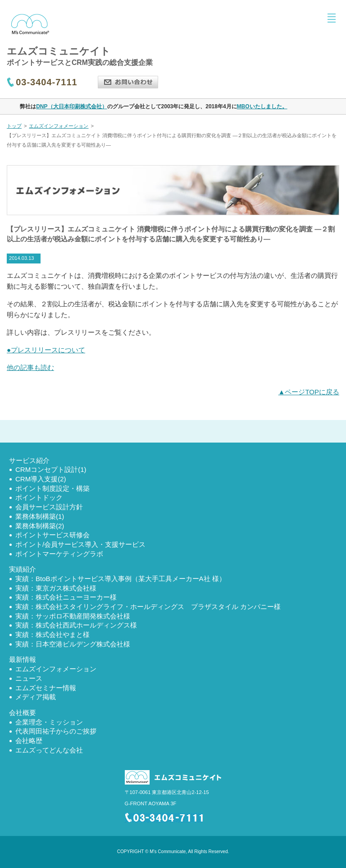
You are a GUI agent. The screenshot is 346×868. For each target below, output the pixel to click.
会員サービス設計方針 (49, 507)
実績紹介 (23, 569)
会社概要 (23, 713)
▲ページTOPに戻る (309, 392)
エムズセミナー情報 (46, 688)
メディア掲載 (36, 697)
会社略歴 (29, 741)
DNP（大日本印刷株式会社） (71, 106)
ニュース (29, 678)
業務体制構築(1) (40, 516)
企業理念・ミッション (49, 722)
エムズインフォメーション (59, 126)
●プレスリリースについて (46, 350)
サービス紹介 (29, 460)
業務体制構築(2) (40, 526)
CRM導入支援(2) (41, 479)
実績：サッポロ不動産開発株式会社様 (73, 616)
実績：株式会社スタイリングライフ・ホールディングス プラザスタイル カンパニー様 (148, 607)
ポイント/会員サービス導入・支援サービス (80, 544)
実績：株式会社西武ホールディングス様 (76, 625)
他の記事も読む (30, 367)
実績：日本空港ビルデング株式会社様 (73, 644)
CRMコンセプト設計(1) (51, 469)
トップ (14, 126)
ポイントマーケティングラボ (59, 554)
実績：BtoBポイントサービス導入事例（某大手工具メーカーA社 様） (121, 579)
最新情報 (23, 659)
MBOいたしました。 (262, 106)
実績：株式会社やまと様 (52, 635)
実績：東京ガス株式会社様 (56, 588)
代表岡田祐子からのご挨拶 (56, 731)
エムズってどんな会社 (49, 750)
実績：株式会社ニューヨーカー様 (66, 597)
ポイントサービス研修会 (52, 535)
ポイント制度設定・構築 (52, 488)
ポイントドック (39, 497)
